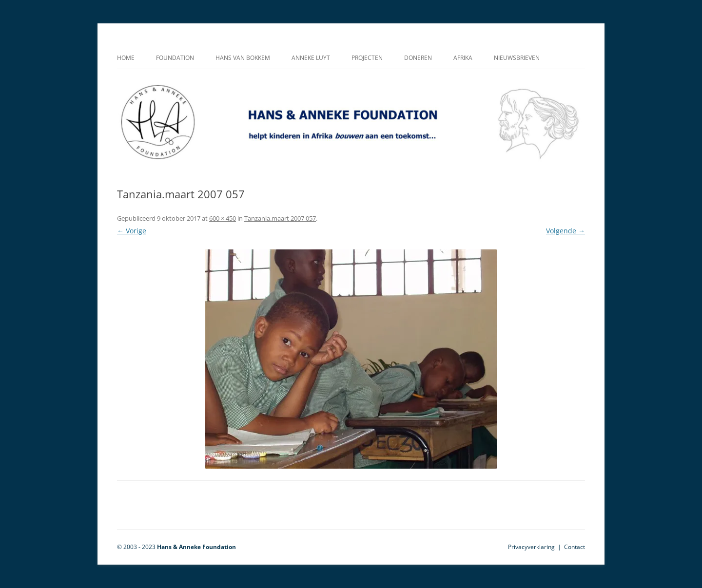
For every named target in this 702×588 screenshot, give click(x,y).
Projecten (367, 58)
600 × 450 (223, 218)
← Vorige (132, 231)
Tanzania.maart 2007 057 (280, 218)
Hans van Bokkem (243, 58)
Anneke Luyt (311, 58)
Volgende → (565, 231)
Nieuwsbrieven (517, 58)
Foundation (175, 58)
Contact (575, 547)
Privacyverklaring (531, 547)
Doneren (418, 58)
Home (126, 58)
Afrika (463, 58)
